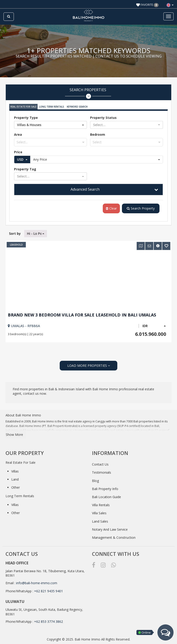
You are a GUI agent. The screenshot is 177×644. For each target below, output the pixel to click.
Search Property (141, 208)
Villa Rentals (101, 505)
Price (18, 152)
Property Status (103, 118)
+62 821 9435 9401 (49, 591)
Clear (111, 208)
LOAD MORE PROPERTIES (89, 366)
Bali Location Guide (106, 497)
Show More (14, 435)
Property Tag (25, 169)
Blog (95, 481)
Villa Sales (99, 513)
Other (16, 487)
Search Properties (88, 93)
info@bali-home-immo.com (37, 583)
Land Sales (100, 521)
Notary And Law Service (110, 529)
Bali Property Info (105, 489)
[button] (170, 5)
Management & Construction (114, 537)
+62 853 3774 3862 (49, 621)
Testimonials (102, 472)
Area (18, 134)
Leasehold (16, 245)
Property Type (26, 118)
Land (15, 479)
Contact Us (100, 464)
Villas (15, 471)
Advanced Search (85, 189)
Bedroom (98, 134)
